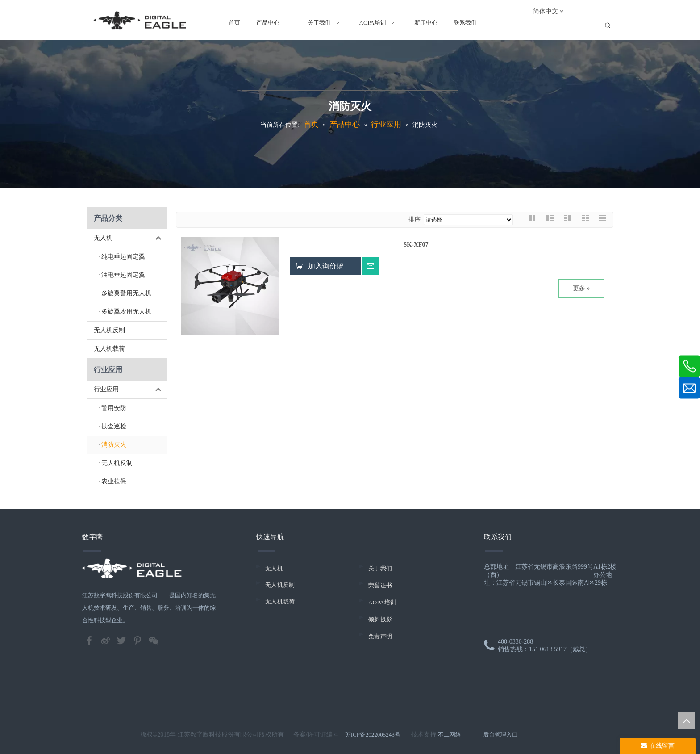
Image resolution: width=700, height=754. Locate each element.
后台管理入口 (500, 735)
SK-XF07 (416, 245)
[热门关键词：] (608, 26)
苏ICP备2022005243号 (373, 735)
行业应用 (130, 390)
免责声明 (380, 636)
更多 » (581, 288)
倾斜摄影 (380, 619)
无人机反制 (109, 330)
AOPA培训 (382, 602)
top (686, 720)
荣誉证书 (380, 585)
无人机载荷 (109, 349)
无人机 (130, 238)
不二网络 (450, 735)
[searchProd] (567, 26)
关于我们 (380, 568)
